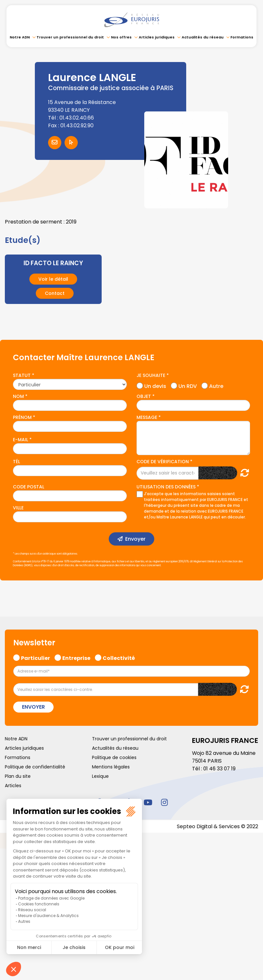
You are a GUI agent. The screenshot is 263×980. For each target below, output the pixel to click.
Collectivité (119, 657)
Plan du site (18, 776)
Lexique (100, 776)
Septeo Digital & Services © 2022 (217, 826)
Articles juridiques (157, 37)
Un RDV (188, 385)
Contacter (55, 143)
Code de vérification (163, 462)
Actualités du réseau (203, 37)
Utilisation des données (166, 487)
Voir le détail (53, 279)
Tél (16, 462)
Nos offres (121, 37)
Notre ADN (20, 37)
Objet (144, 396)
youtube (148, 802)
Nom (18, 396)
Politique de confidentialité (35, 767)
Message (147, 417)
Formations (242, 37)
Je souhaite (151, 375)
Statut (22, 375)
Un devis (155, 385)
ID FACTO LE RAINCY (53, 263)
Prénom (22, 417)
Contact (55, 293)
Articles (13, 786)
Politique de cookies (114, 757)
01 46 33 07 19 (220, 769)
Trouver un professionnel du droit (70, 37)
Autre (216, 385)
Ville (18, 508)
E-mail (20, 440)
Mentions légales (111, 767)
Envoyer (135, 539)
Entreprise (76, 657)
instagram (165, 802)
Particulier (35, 657)
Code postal (29, 487)
